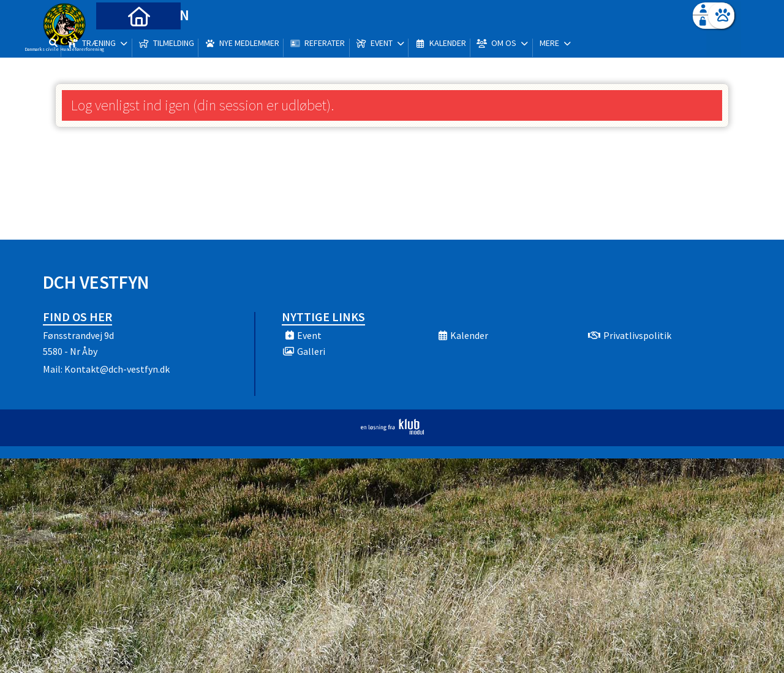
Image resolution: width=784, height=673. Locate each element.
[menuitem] (119, 41)
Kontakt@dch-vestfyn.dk (117, 369)
